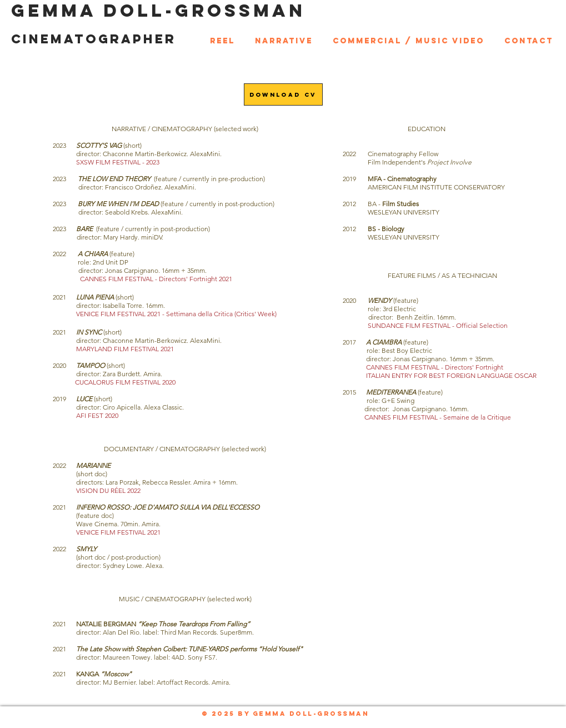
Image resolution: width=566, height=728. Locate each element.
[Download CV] (283, 94)
